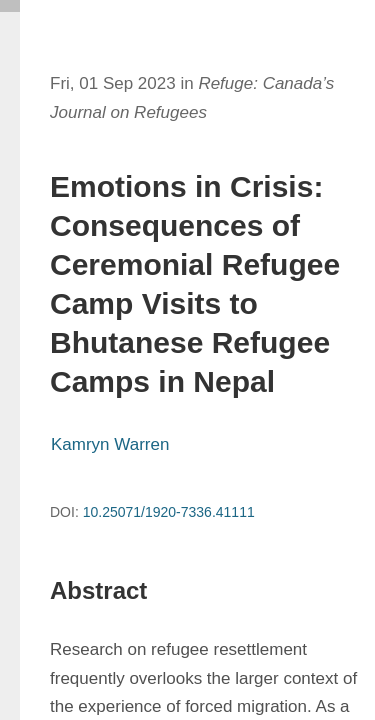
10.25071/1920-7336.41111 (169, 512)
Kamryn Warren (110, 444)
